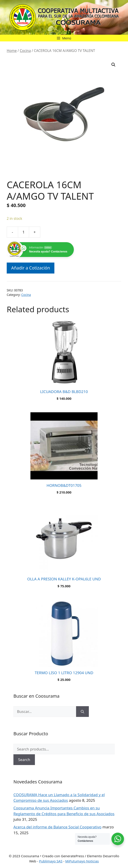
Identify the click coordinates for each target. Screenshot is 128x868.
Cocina (25, 51)
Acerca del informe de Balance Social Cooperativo (57, 827)
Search (24, 760)
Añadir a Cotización (31, 268)
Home (12, 51)
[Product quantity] (23, 232)
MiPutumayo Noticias (82, 861)
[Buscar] (82, 712)
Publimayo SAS (51, 861)
